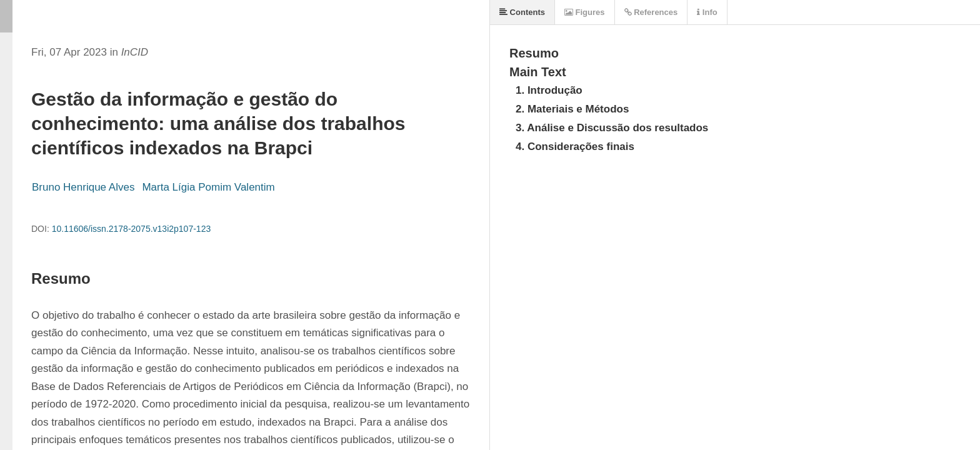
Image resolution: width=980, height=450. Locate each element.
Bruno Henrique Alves (83, 187)
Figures (585, 12)
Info (707, 12)
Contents (522, 12)
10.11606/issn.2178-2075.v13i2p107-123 (132, 229)
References (651, 12)
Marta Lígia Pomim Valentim (208, 187)
